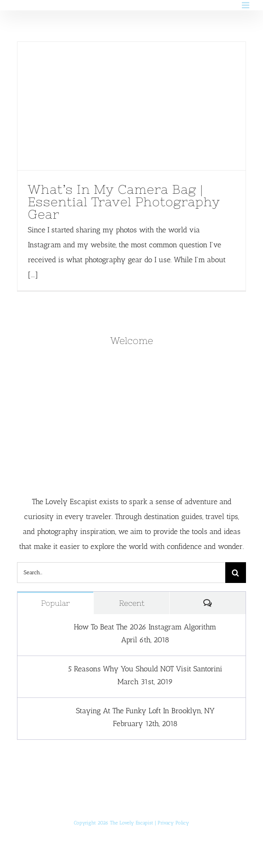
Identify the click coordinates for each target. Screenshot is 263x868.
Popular (55, 603)
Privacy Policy (173, 823)
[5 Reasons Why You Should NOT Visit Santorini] (34, 672)
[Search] (236, 573)
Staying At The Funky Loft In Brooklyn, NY (145, 711)
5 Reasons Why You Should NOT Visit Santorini (145, 669)
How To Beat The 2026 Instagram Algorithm (145, 627)
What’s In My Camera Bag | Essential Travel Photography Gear (124, 202)
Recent (132, 603)
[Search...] (121, 573)
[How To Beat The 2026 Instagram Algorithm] (34, 630)
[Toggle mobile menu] (246, 5)
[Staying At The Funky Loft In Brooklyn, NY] (34, 714)
